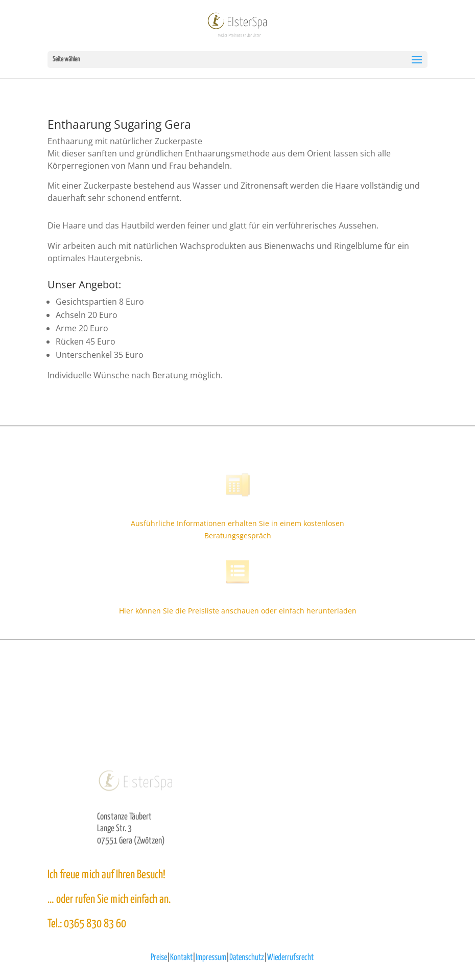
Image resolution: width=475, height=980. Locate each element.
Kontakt (181, 958)
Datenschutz (247, 958)
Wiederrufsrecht (290, 958)
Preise (159, 958)
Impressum (211, 958)
